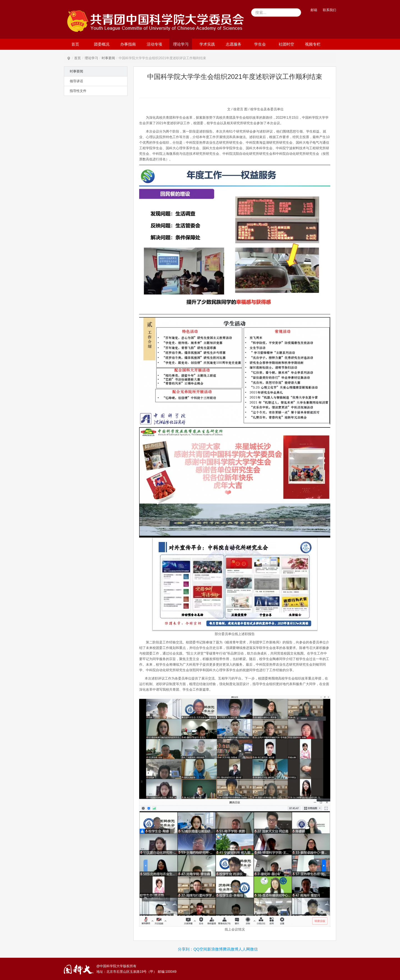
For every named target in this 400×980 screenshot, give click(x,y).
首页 (75, 44)
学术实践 (207, 44)
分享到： (186, 949)
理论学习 (181, 44)
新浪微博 (215, 949)
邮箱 (314, 10)
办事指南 (128, 44)
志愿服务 (234, 44)
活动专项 (154, 44)
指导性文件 (78, 91)
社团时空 (286, 44)
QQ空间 (200, 949)
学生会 (260, 44)
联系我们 (329, 10)
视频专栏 (313, 44)
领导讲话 (76, 81)
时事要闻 (108, 58)
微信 (254, 949)
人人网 (244, 949)
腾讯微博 (231, 949)
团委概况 (102, 44)
